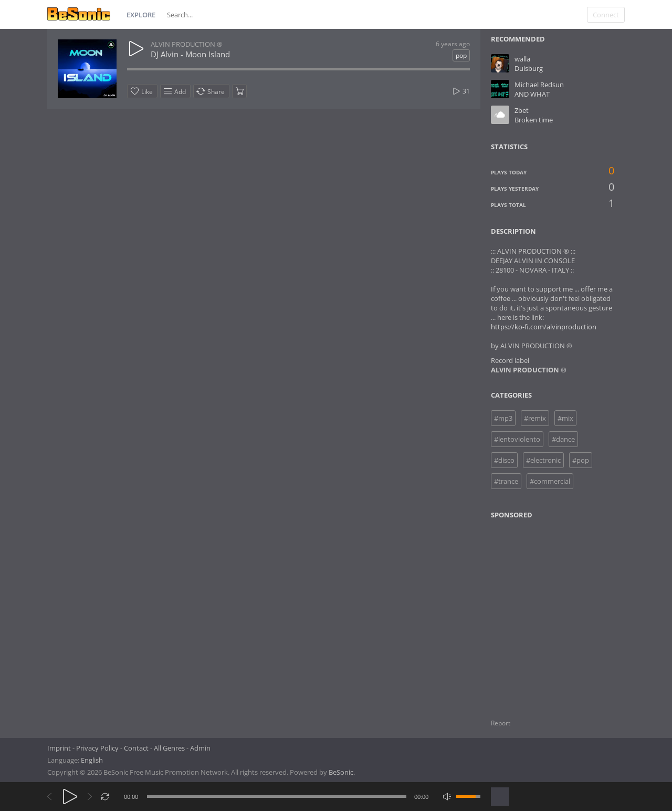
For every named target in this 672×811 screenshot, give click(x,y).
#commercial (550, 481)
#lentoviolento (517, 439)
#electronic (543, 460)
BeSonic (341, 772)
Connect (606, 15)
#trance (506, 481)
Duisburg (529, 68)
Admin (200, 748)
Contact (136, 748)
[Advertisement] (542, 612)
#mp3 (503, 418)
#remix (535, 418)
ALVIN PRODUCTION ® (187, 44)
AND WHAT (532, 94)
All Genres (169, 748)
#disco (504, 460)
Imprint (59, 748)
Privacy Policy (97, 748)
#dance (563, 439)
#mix (565, 418)
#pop (581, 460)
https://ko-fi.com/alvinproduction (544, 327)
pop (461, 55)
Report (501, 723)
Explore (141, 15)
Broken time (534, 120)
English (92, 760)
